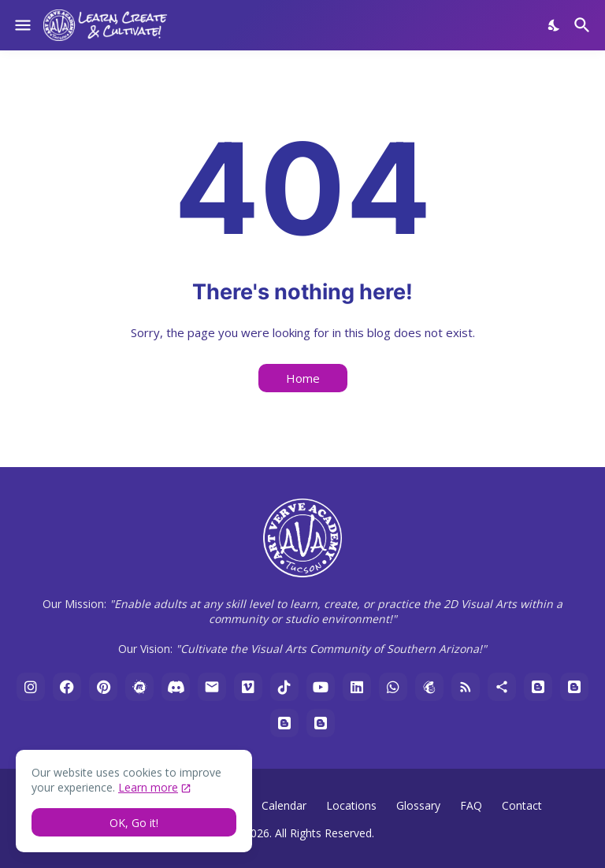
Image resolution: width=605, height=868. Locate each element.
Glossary (418, 805)
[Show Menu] (22, 25)
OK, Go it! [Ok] (134, 823)
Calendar (284, 805)
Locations (351, 805)
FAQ (471, 805)
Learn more (148, 787)
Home (303, 378)
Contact (522, 805)
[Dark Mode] (555, 25)
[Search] (584, 25)
